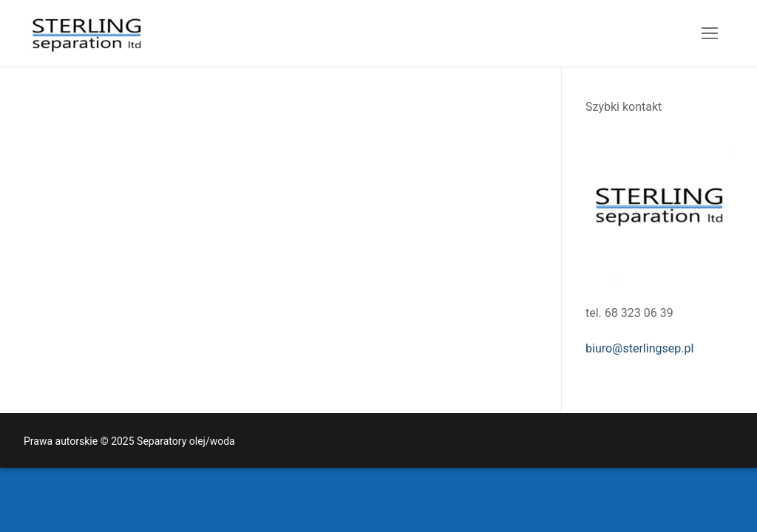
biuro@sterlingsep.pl (639, 348)
